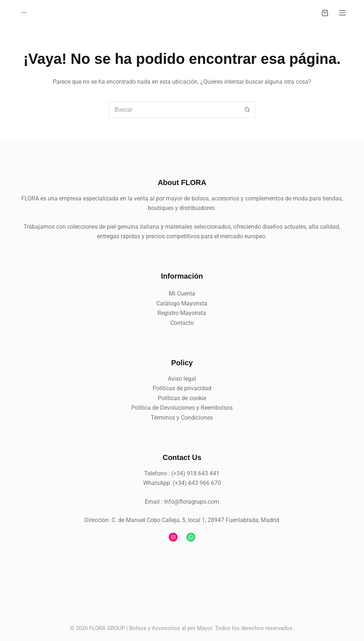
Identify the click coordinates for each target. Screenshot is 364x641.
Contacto (182, 323)
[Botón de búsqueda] (247, 110)
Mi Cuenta (182, 294)
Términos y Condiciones (182, 418)
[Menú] (342, 13)
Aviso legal (182, 379)
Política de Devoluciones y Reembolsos (182, 408)
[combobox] (174, 110)
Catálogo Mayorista (182, 303)
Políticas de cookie (182, 398)
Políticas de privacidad (182, 388)
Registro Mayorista (182, 313)
